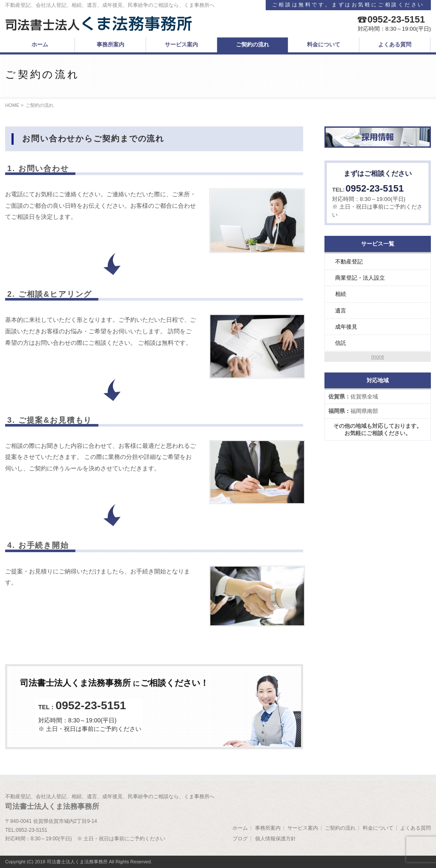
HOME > (14, 105)
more (378, 357)
